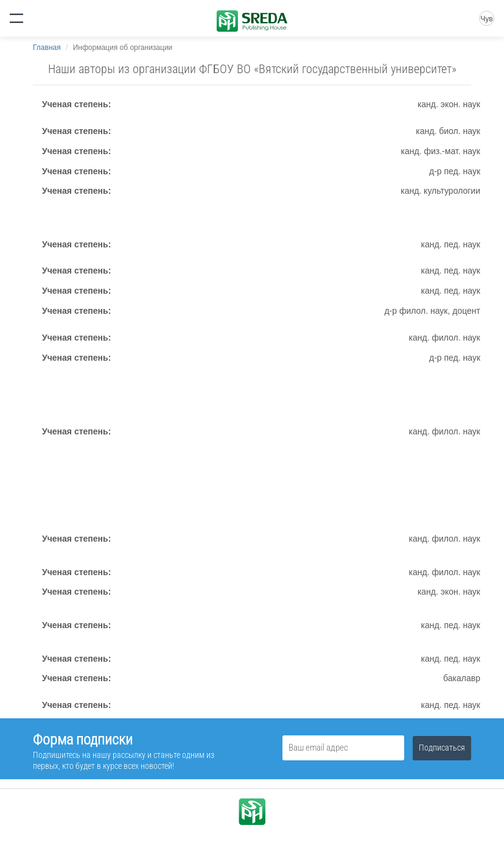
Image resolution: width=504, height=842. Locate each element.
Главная (47, 48)
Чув (486, 19)
